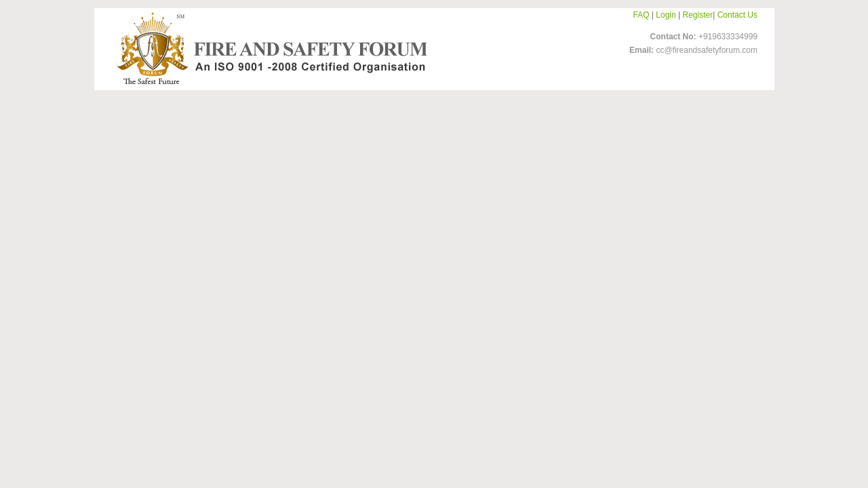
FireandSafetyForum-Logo (268, 48)
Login (666, 15)
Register (698, 15)
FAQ (642, 15)
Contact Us (737, 15)
